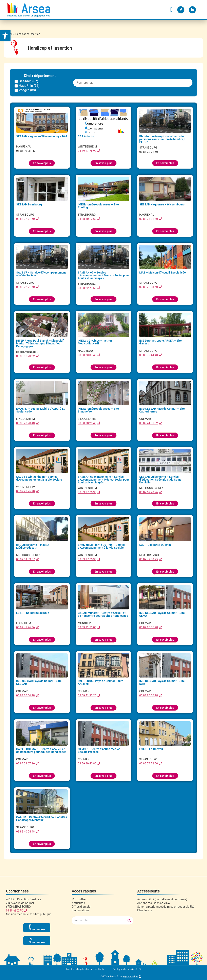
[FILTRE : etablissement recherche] (133, 83)
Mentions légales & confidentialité (85, 969)
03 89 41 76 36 (25, 627)
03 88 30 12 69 (87, 219)
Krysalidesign (130, 976)
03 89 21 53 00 (87, 627)
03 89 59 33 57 (25, 559)
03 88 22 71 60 (25, 287)
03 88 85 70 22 (25, 356)
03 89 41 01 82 (149, 423)
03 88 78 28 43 (25, 423)
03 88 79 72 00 (149, 763)
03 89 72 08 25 (149, 559)
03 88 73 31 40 (149, 219)
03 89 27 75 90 (87, 151)
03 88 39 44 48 (149, 355)
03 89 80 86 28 (149, 627)
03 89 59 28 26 (149, 492)
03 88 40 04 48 (25, 831)
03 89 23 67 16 (25, 763)
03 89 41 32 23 (87, 695)
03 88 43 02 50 (15, 911)
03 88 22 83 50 (149, 287)
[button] (171, 9)
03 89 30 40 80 (87, 763)
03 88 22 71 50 (25, 219)
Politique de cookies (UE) (127, 969)
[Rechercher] (129, 920)
